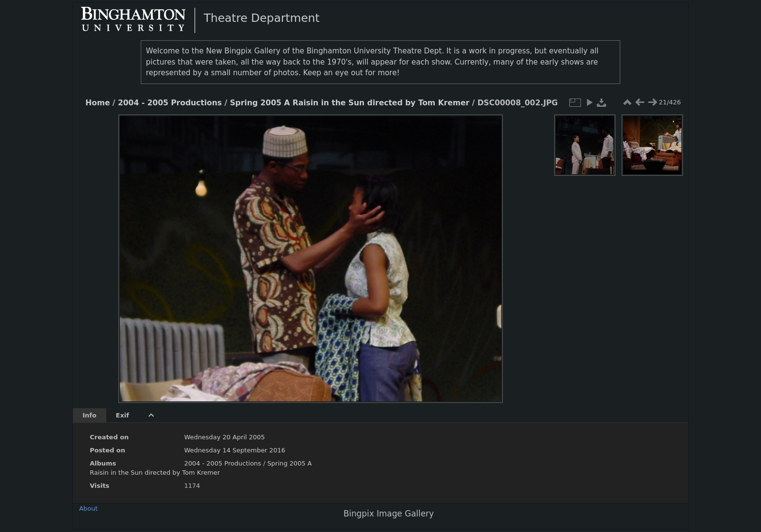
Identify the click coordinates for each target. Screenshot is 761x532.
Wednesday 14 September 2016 (234, 450)
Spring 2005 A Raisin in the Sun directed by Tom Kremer (350, 103)
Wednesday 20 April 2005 (224, 437)
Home (98, 103)
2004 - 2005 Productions (170, 103)
